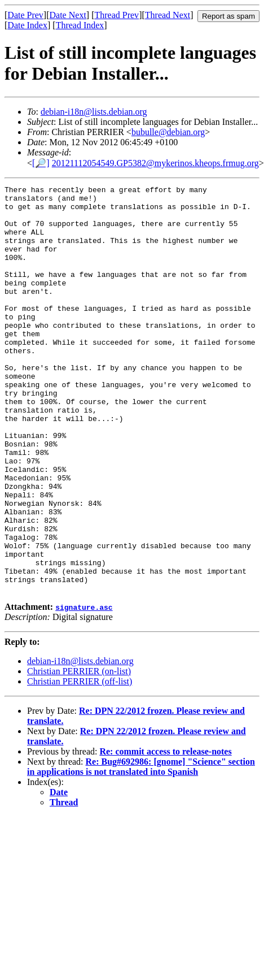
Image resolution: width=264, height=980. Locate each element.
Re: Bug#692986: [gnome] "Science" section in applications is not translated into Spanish (141, 848)
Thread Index (80, 25)
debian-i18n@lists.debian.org (94, 112)
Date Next (68, 15)
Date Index (27, 25)
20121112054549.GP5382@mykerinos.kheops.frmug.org (155, 163)
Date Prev (25, 15)
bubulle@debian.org (168, 132)
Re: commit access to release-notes (165, 833)
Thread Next (168, 15)
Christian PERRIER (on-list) (79, 753)
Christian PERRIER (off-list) (80, 763)
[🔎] (41, 163)
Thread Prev (116, 15)
